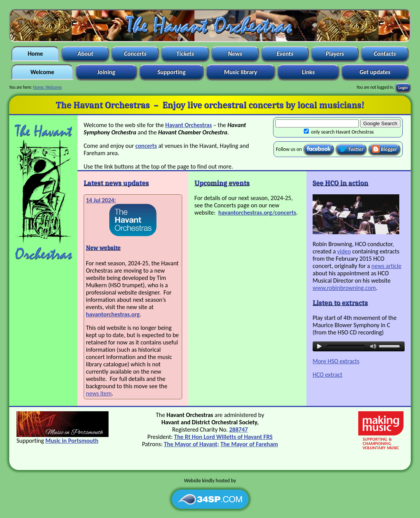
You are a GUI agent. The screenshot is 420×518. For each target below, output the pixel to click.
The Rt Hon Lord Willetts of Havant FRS (223, 437)
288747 (238, 429)
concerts (146, 146)
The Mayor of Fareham (249, 444)
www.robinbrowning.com (344, 288)
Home (35, 54)
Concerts (135, 54)
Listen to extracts (340, 303)
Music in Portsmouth (72, 441)
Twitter (351, 149)
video (344, 251)
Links (308, 72)
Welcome (42, 72)
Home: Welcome (47, 87)
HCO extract (328, 375)
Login (403, 87)
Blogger (385, 149)
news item (99, 393)
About (85, 54)
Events (285, 54)
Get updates (375, 72)
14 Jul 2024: (101, 200)
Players (335, 54)
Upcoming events (222, 183)
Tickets (185, 54)
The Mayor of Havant (190, 444)
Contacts (385, 54)
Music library (240, 72)
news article (386, 266)
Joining (106, 72)
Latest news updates (116, 183)
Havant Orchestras (189, 125)
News (235, 54)
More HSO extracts (336, 361)
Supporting (172, 72)
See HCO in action (340, 183)
